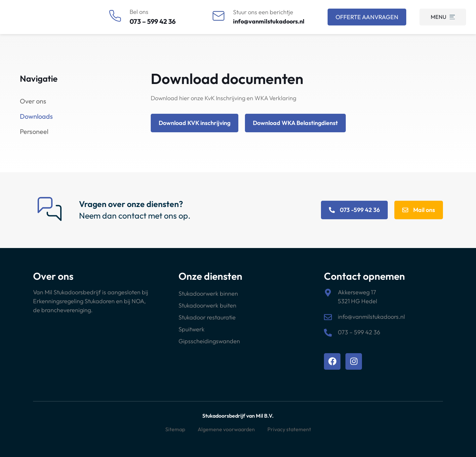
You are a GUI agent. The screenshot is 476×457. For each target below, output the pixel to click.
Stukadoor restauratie (207, 317)
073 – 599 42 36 (153, 21)
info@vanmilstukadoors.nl (269, 21)
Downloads (36, 116)
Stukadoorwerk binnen (208, 293)
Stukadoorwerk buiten (207, 305)
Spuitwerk (192, 329)
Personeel (34, 131)
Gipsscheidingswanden (209, 341)
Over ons (33, 101)
